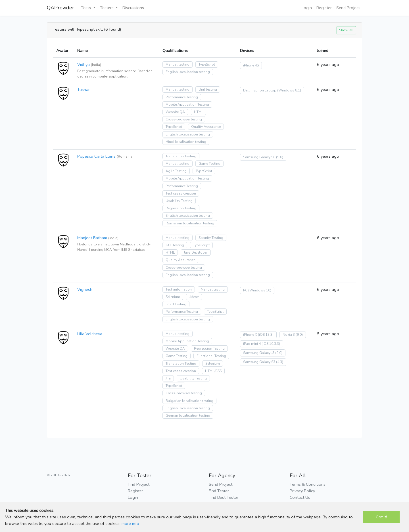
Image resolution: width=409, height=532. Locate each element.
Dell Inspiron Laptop (260, 90)
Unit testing (208, 89)
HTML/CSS (213, 371)
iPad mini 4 (252, 344)
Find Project (139, 484)
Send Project (348, 8)
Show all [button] (346, 30)
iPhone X (250, 335)
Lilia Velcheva (90, 334)
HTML (199, 112)
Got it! (381, 517)
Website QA (175, 112)
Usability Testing (179, 201)
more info (130, 523)
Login (307, 8)
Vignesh (85, 289)
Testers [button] (107, 8)
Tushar (84, 89)
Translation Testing (181, 156)
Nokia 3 (289, 335)
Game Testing (209, 164)
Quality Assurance (206, 127)
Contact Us (300, 497)
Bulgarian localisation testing (189, 401)
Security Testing (211, 238)
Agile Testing (176, 171)
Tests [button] (86, 8)
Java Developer (196, 253)
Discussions (133, 8)
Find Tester (219, 491)
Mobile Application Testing (187, 105)
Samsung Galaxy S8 (259, 157)
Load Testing (176, 304)
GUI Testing (175, 245)
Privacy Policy (302, 491)
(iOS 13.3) (266, 335)
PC (245, 290)
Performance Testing (182, 97)
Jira (168, 378)
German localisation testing (188, 416)
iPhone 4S (251, 65)
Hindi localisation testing (186, 142)
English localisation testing (188, 72)
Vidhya (84, 64)
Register (324, 8)
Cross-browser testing (184, 119)
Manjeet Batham (92, 238)
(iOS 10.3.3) (271, 344)
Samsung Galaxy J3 (259, 353)
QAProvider (60, 8)
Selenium (173, 297)
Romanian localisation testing (190, 223)
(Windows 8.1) (289, 90)
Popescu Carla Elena (96, 156)
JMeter (194, 297)
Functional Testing (211, 356)
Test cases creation (181, 193)
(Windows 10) (260, 290)
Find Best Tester (224, 497)
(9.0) (280, 157)
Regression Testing (181, 208)
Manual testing (178, 64)
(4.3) (280, 362)
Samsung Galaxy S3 (259, 362)
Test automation (179, 289)
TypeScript (207, 64)
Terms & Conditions (308, 484)
